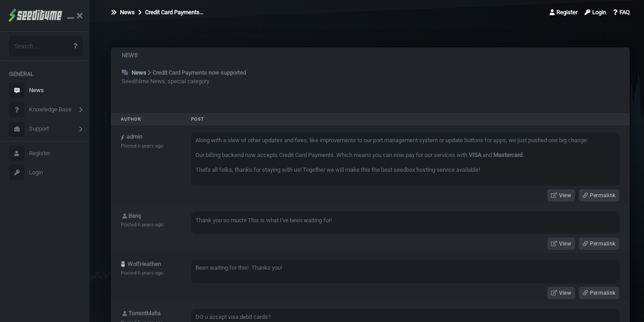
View (561, 195)
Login (26, 172)
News (26, 91)
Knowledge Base (40, 110)
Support (29, 129)
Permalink (599, 195)
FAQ (621, 12)
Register (30, 153)
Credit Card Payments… (171, 12)
